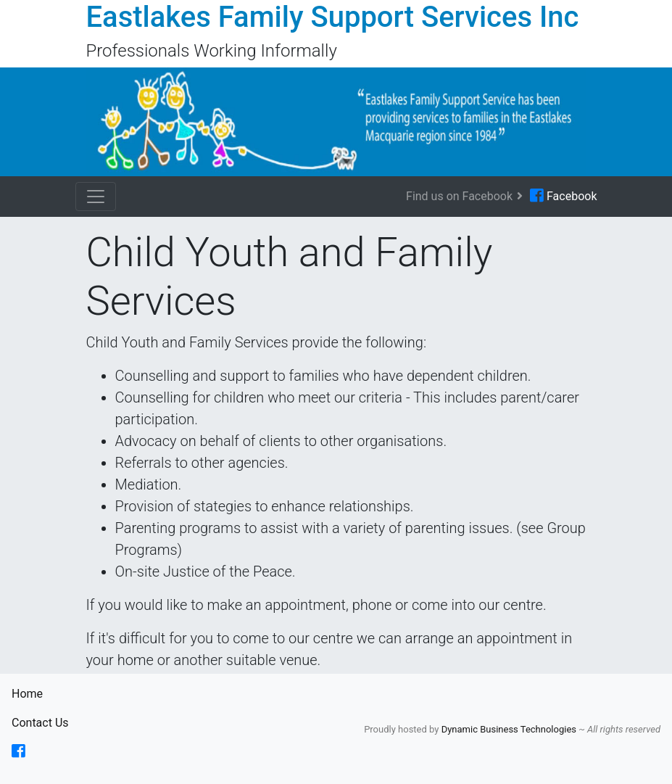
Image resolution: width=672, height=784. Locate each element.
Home (40, 693)
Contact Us (40, 722)
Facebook (563, 196)
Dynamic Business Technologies (510, 729)
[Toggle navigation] (96, 197)
